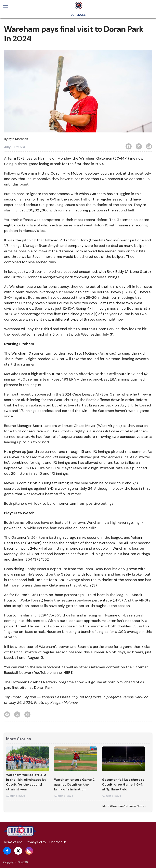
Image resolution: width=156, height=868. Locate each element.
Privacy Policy (36, 842)
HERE (68, 673)
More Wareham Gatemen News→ (125, 806)
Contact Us (58, 842)
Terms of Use (13, 842)
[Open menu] (7, 6)
